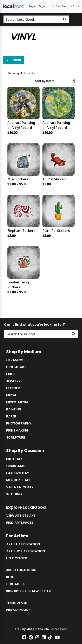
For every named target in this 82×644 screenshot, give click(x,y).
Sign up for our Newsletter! (29, 591)
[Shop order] (54, 81)
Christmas (16, 466)
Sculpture (16, 438)
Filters (14, 60)
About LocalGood (21, 570)
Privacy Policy (18, 610)
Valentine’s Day (20, 487)
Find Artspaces (20, 523)
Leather (13, 388)
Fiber (10, 374)
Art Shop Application (26, 551)
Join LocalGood (59, 6)
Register (43, 6)
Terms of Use (16, 603)
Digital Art (16, 367)
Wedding (14, 494)
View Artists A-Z (21, 516)
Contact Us (16, 584)
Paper (11, 416)
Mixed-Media (17, 402)
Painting (14, 409)
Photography (19, 423)
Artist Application (23, 544)
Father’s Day (18, 473)
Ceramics (15, 360)
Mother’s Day (18, 480)
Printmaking (17, 431)
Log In (32, 6)
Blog (10, 577)
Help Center (17, 558)
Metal (11, 395)
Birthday (14, 459)
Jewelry (13, 381)
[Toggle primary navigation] (76, 19)
